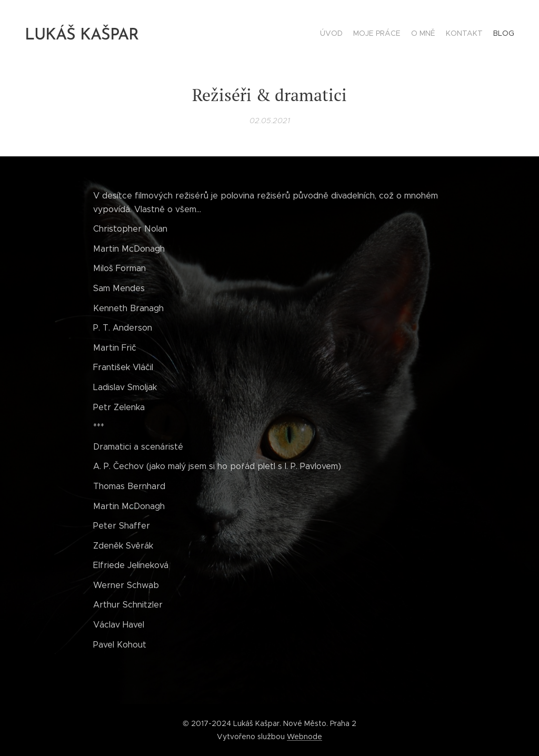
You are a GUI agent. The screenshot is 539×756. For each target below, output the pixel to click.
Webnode (305, 737)
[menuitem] (473, 34)
